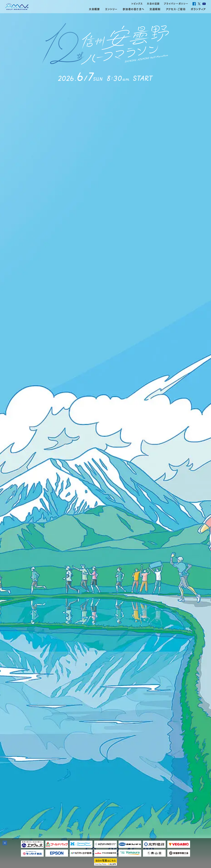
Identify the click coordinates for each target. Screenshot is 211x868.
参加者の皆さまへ (133, 9)
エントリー (111, 9)
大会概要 (94, 9)
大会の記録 (153, 4)
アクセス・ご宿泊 (176, 9)
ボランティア (198, 9)
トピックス (137, 4)
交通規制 (155, 9)
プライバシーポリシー (176, 4)
